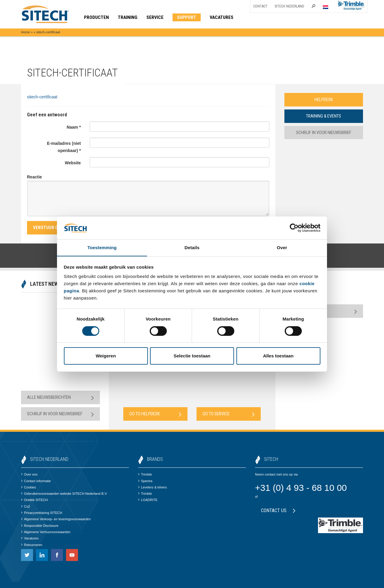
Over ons (29, 474)
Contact (260, 6)
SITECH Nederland (289, 6)
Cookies (28, 487)
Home (25, 32)
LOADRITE (148, 500)
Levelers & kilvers (152, 487)
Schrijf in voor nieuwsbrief (324, 133)
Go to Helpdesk (155, 414)
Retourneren (32, 545)
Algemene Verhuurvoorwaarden (46, 532)
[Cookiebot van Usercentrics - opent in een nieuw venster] (294, 228)
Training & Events (324, 116)
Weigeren (106, 356)
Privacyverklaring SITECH (42, 513)
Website (73, 163)
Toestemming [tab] (102, 248)
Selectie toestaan (192, 356)
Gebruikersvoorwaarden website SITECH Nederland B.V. (64, 494)
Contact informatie (36, 481)
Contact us (278, 510)
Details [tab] (192, 248)
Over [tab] (282, 248)
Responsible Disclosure (40, 526)
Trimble (145, 474)
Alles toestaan (278, 356)
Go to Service (229, 414)
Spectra (145, 481)
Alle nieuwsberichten (60, 397)
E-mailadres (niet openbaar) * (64, 147)
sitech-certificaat (42, 97)
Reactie (34, 177)
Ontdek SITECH (34, 500)
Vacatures (30, 538)
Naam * (74, 127)
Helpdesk (324, 100)
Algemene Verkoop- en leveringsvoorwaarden (56, 519)
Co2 (25, 506)
